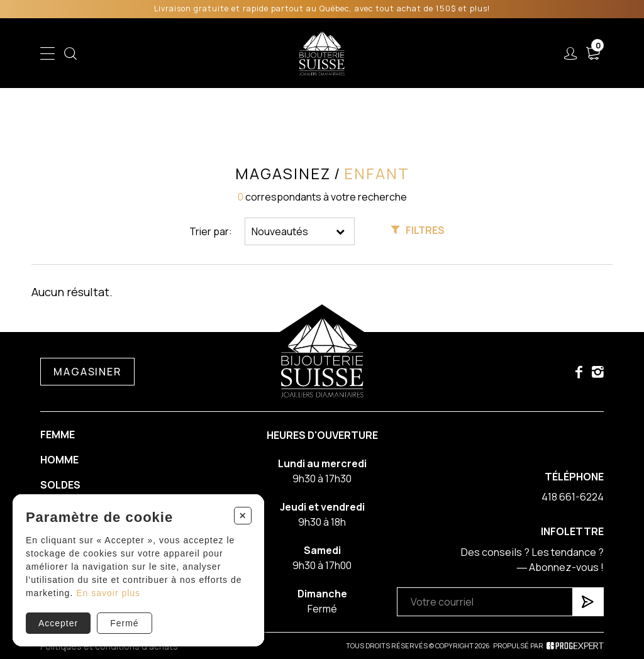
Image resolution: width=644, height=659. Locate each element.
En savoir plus (108, 593)
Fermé (124, 623)
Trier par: (211, 231)
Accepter (58, 623)
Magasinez (283, 174)
